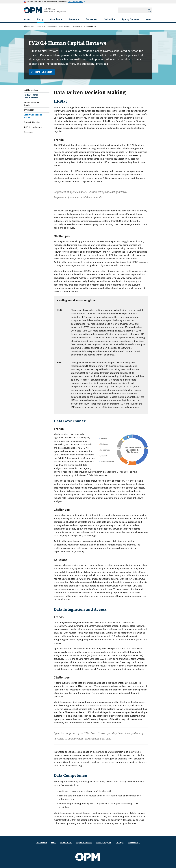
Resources (28, 132)
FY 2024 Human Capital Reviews (31, 96)
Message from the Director (32, 104)
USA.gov (120, 842)
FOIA (53, 842)
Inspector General (84, 842)
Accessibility (134, 842)
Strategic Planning (32, 122)
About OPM (42, 842)
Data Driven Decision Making (33, 116)
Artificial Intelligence (33, 127)
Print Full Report (42, 72)
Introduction (29, 110)
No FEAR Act (66, 842)
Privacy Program (104, 842)
